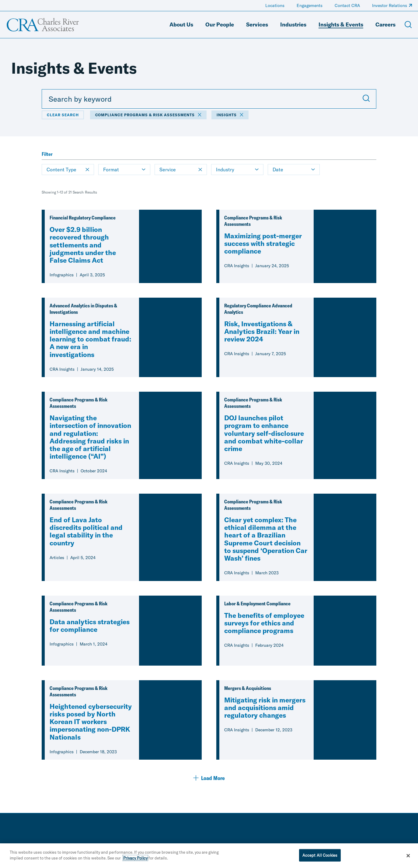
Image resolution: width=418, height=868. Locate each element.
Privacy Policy (135, 862)
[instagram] (409, 846)
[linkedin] (373, 846)
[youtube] (397, 846)
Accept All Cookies (320, 859)
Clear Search (63, 115)
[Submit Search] (366, 99)
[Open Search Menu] (408, 25)
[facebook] (385, 846)
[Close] (408, 860)
